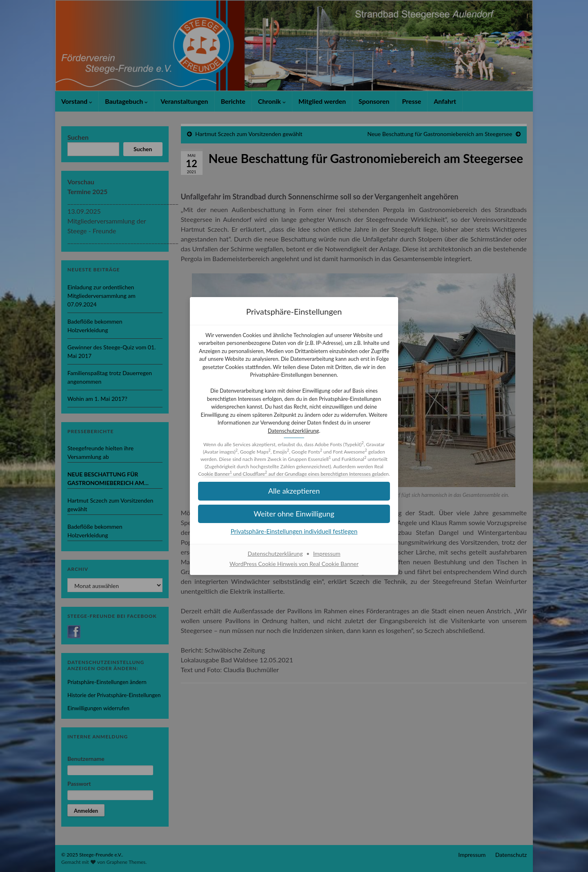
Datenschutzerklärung (293, 431)
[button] (294, 514)
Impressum (327, 553)
